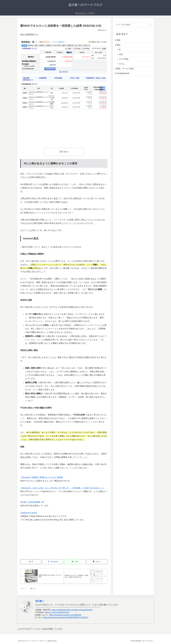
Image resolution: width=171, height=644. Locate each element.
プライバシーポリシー (41, 641)
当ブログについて (25, 641)
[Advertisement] (64, 129)
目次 (62, 152)
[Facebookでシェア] (53, 562)
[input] (133, 25)
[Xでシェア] (31, 562)
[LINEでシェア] (75, 562)
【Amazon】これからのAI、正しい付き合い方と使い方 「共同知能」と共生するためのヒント (62, 488)
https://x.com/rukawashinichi (57, 612)
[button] (97, 562)
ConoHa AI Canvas (29, 513)
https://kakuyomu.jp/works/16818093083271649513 (66, 617)
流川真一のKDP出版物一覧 (32, 502)
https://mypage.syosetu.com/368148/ (65, 615)
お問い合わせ (56, 641)
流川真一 (40, 601)
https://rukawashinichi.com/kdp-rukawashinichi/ (72, 610)
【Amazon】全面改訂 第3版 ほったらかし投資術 (42, 477)
